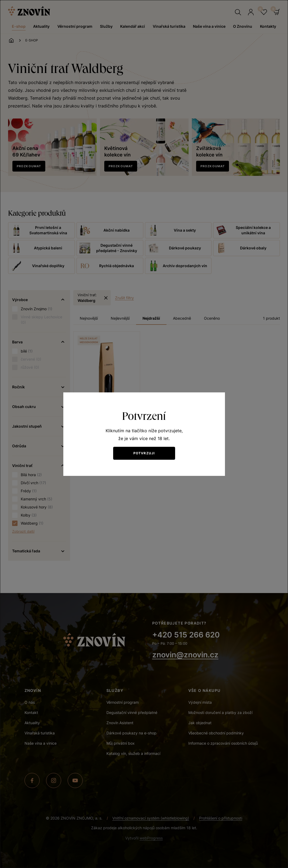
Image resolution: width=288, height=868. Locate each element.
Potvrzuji (144, 453)
